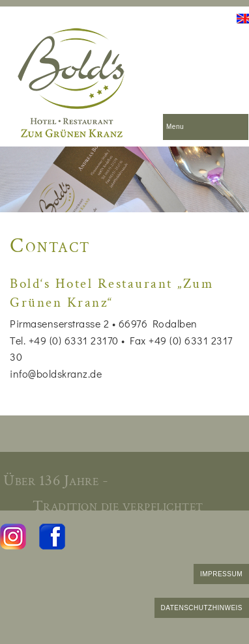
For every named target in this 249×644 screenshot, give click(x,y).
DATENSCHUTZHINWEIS (202, 608)
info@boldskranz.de (56, 373)
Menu (175, 127)
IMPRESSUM (221, 574)
